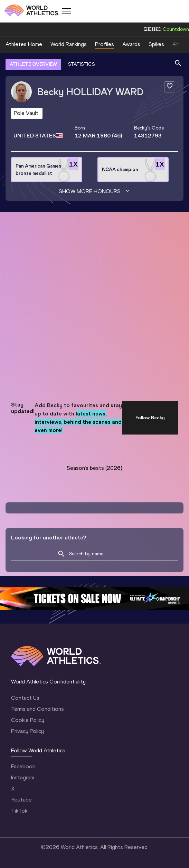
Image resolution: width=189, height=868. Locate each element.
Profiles (105, 44)
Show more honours (95, 191)
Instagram (23, 777)
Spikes (156, 44)
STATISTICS (81, 64)
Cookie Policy (28, 720)
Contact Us (25, 698)
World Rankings (69, 44)
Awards (131, 44)
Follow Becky (150, 418)
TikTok (19, 811)
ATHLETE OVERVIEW (33, 64)
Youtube (21, 800)
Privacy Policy (27, 731)
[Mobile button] (66, 11)
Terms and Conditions (37, 709)
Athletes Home (24, 44)
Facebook (23, 766)
